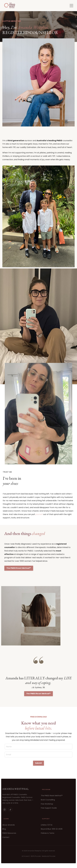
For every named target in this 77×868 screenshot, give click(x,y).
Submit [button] (39, 763)
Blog (4, 829)
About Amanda (9, 825)
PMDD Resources (9, 833)
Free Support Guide (49, 808)
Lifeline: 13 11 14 (47, 825)
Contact (6, 837)
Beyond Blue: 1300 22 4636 (52, 829)
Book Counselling (48, 800)
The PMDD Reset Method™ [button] (30, 568)
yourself (28, 514)
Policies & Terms (48, 833)
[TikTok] (10, 810)
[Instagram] (5, 810)
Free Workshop (47, 804)
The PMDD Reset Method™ (52, 796)
